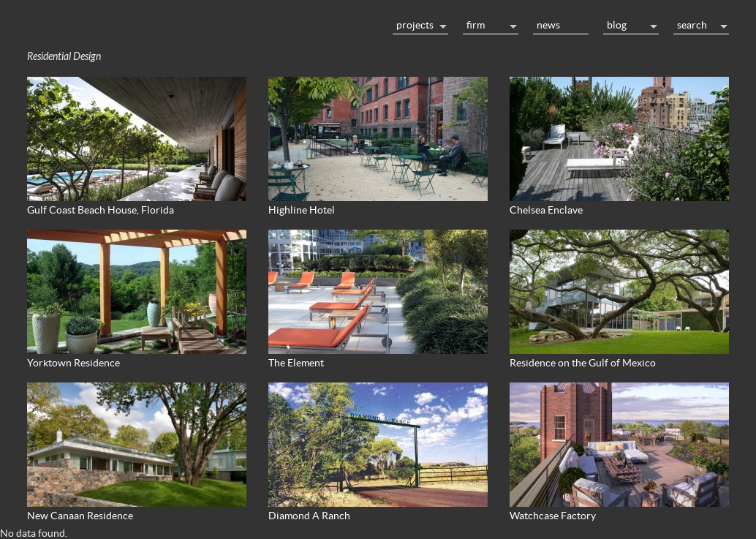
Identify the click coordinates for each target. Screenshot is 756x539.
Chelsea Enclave (546, 210)
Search (692, 25)
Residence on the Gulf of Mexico (583, 363)
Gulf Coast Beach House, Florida (101, 210)
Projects (415, 25)
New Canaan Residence (80, 516)
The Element (296, 363)
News (548, 25)
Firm (476, 25)
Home (203, 23)
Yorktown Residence (73, 363)
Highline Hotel (302, 210)
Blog (617, 25)
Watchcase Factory (553, 516)
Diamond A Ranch (309, 516)
